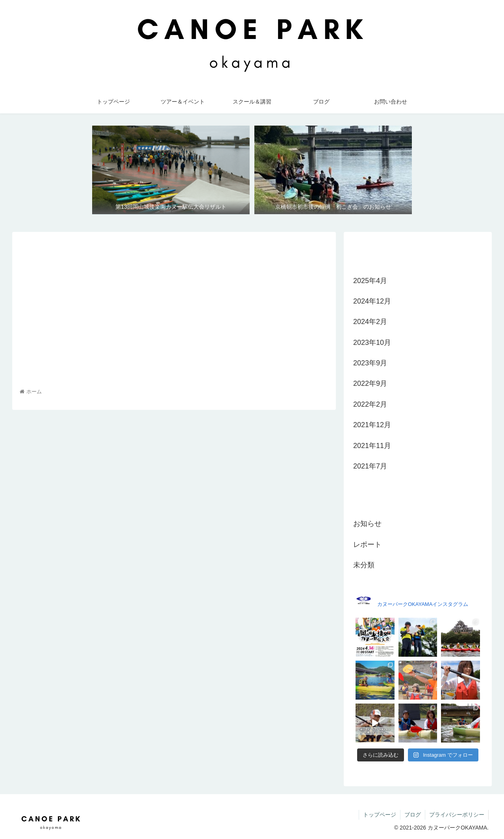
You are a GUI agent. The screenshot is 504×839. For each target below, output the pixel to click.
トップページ (380, 815)
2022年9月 (370, 383)
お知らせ (367, 524)
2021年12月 (372, 425)
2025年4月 (370, 281)
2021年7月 (370, 466)
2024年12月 (372, 301)
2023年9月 (370, 363)
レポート (367, 545)
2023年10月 (372, 343)
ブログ (413, 815)
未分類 (364, 565)
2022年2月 (370, 404)
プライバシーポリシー (457, 815)
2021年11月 (372, 446)
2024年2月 (370, 322)
